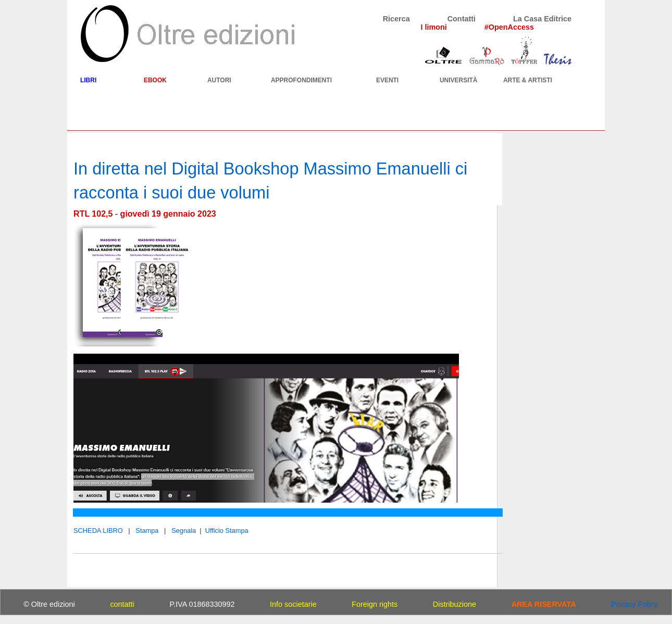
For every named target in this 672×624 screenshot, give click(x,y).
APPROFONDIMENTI (301, 80)
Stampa (147, 531)
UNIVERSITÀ (459, 80)
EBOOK (155, 80)
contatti (122, 604)
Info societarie (293, 604)
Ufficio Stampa (227, 531)
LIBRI (88, 80)
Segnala (184, 531)
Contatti (462, 19)
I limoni (433, 27)
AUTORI (219, 80)
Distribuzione (455, 604)
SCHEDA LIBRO (98, 531)
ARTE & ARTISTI (528, 80)
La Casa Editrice (542, 19)
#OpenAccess (509, 27)
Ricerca (396, 19)
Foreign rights (375, 604)
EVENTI (387, 80)
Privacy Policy (634, 604)
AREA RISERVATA (544, 604)
